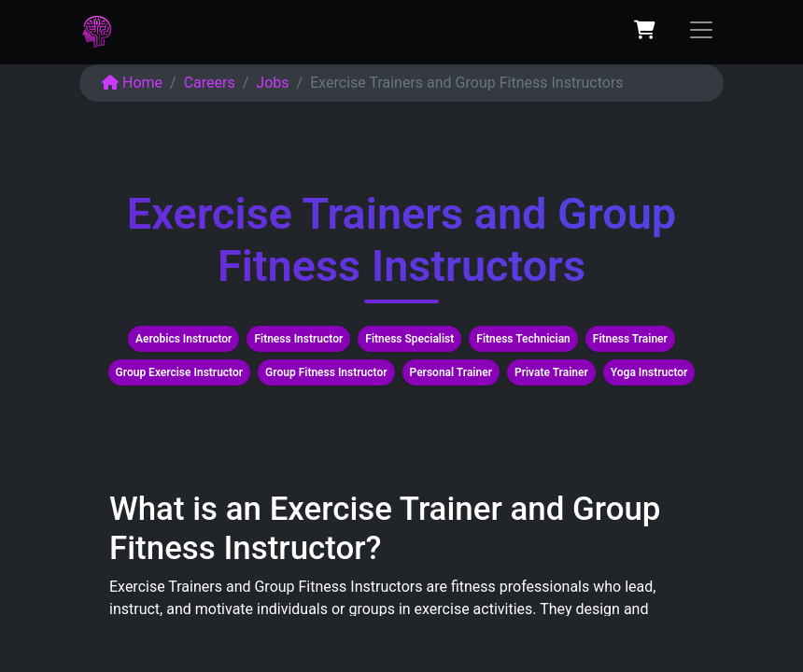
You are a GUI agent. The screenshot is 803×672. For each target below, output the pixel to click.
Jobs (272, 83)
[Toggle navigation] (701, 30)
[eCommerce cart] (644, 30)
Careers (210, 83)
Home (132, 83)
